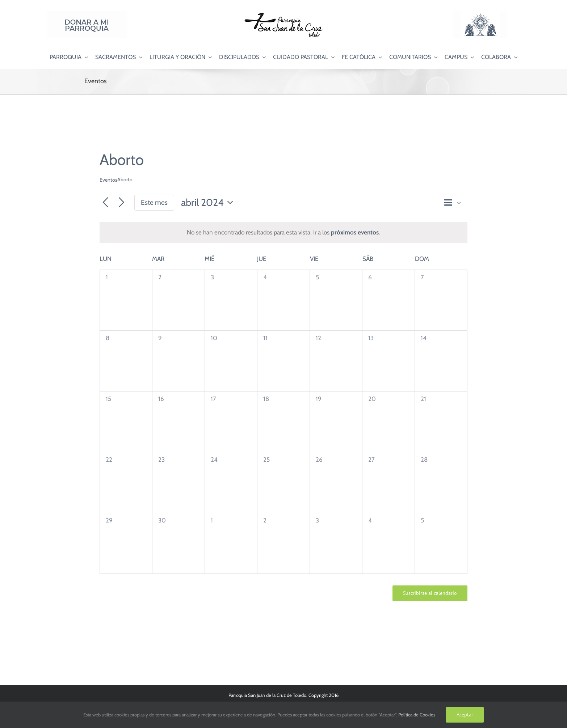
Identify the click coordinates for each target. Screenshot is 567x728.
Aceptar (465, 715)
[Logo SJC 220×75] (283, 14)
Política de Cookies (417, 715)
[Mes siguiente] (121, 203)
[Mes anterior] (106, 203)
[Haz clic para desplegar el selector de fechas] (209, 203)
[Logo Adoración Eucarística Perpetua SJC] (480, 14)
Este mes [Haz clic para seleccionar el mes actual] (154, 202)
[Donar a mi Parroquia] (87, 14)
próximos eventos (355, 232)
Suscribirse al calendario (430, 593)
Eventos (108, 180)
